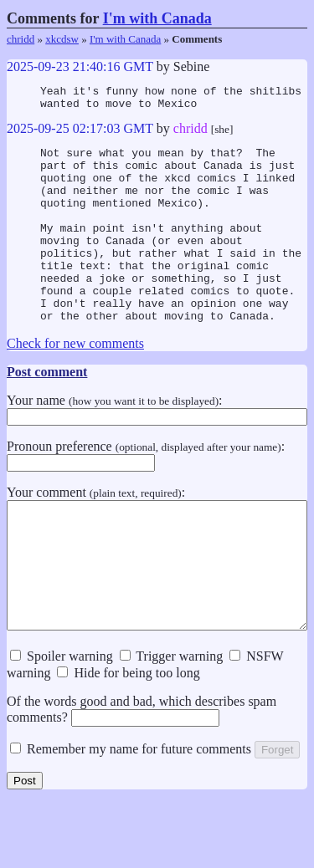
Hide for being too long (128, 738)
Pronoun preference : (146, 494)
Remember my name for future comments (131, 814)
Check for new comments (75, 383)
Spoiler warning (62, 721)
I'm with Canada (157, 18)
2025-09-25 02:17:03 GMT (80, 133)
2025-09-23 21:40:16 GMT (80, 66)
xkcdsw (62, 39)
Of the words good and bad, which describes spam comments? (142, 774)
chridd (21, 39)
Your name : (157, 448)
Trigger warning (172, 721)
